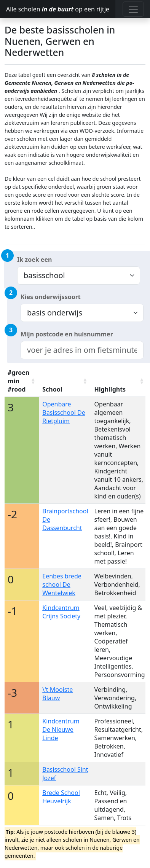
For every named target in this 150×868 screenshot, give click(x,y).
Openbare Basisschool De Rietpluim (64, 412)
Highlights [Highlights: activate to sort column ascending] (110, 389)
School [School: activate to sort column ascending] (52, 389)
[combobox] (82, 350)
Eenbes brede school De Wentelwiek (62, 585)
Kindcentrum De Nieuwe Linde (61, 729)
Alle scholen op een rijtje (58, 9)
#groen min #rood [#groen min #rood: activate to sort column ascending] (18, 381)
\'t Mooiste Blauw (57, 694)
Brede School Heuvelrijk (61, 797)
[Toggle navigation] (133, 9)
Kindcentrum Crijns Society (61, 612)
